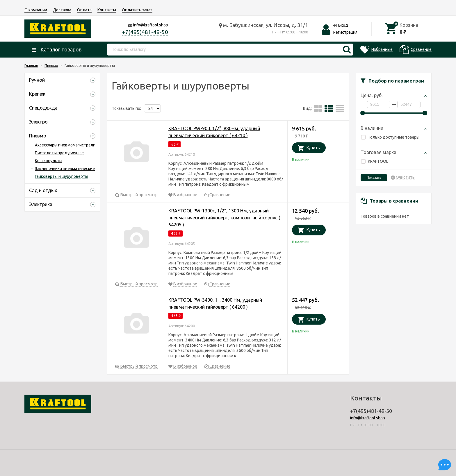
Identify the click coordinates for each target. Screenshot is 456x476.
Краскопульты (49, 161)
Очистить (405, 177)
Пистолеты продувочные (59, 153)
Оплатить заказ (137, 10)
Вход (343, 25)
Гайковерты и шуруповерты (62, 176)
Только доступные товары (390, 137)
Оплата (84, 10)
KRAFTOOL (375, 161)
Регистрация (345, 32)
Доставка (62, 10)
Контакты (107, 10)
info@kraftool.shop (151, 25)
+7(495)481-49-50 (145, 32)
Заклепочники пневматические (65, 169)
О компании (36, 10)
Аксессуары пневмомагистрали (65, 145)
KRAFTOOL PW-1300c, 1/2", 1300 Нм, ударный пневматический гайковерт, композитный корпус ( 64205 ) (224, 218)
